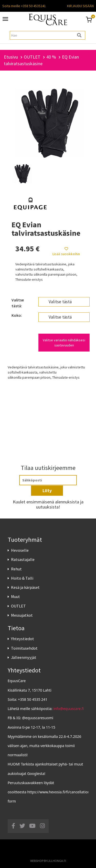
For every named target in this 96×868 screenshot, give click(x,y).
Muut (15, 596)
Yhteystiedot (23, 639)
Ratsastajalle (23, 559)
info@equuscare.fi (69, 709)
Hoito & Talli (22, 578)
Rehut (16, 569)
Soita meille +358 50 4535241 (24, 6)
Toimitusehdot (24, 648)
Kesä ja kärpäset (25, 587)
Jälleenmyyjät (24, 657)
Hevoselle (20, 550)
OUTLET (18, 606)
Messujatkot (22, 615)
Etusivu (11, 57)
